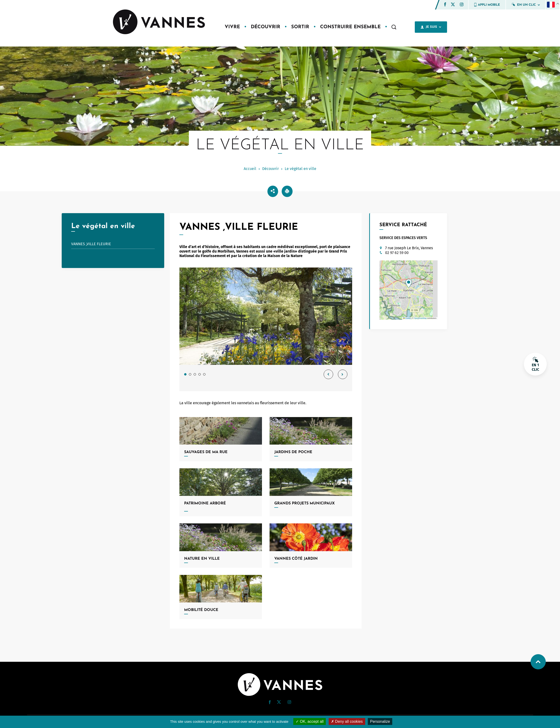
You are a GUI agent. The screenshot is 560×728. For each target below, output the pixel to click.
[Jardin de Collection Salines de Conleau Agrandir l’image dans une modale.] (266, 316)
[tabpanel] (266, 329)
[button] (445, 4)
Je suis (431, 27)
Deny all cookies (347, 721)
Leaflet (407, 318)
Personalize (380, 721)
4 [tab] (200, 374)
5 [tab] (204, 374)
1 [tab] (185, 374)
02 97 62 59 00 (397, 253)
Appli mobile (487, 5)
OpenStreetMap (420, 318)
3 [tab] (195, 374)
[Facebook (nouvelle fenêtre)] (445, 5)
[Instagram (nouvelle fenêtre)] (462, 5)
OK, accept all (310, 721)
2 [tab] (190, 374)
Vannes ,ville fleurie (91, 244)
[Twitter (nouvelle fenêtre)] (453, 5)
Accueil (250, 169)
